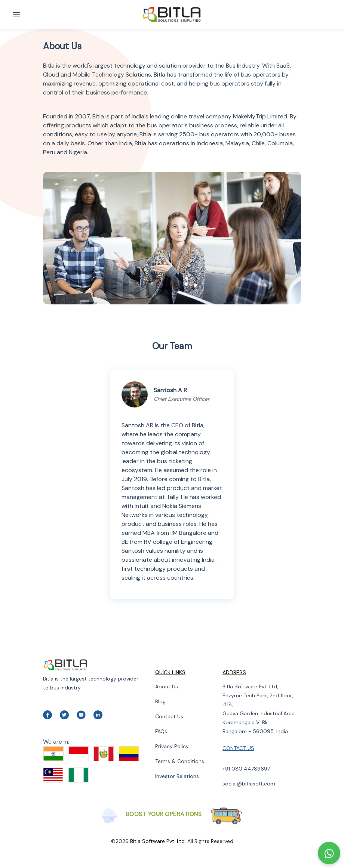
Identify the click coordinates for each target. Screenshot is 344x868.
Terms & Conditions (180, 761)
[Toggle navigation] (16, 14)
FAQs (161, 731)
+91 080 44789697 (246, 769)
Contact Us (169, 716)
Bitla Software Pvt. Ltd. (158, 841)
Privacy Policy (172, 746)
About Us (167, 686)
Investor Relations (177, 776)
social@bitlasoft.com (249, 784)
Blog (160, 701)
